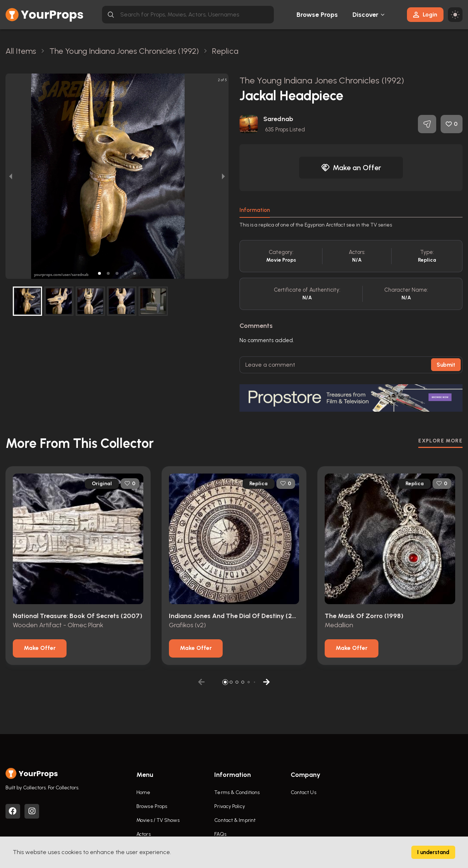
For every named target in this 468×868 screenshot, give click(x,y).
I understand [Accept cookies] (433, 852)
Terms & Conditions (237, 792)
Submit (446, 365)
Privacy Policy (229, 806)
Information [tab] (255, 210)
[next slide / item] (223, 176)
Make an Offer (351, 168)
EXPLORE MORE (440, 441)
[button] (99, 273)
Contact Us (303, 792)
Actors (144, 834)
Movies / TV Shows (158, 820)
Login (425, 14)
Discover (366, 15)
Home (143, 792)
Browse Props (317, 15)
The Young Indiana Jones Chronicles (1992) (322, 80)
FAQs (220, 834)
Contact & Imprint (235, 820)
